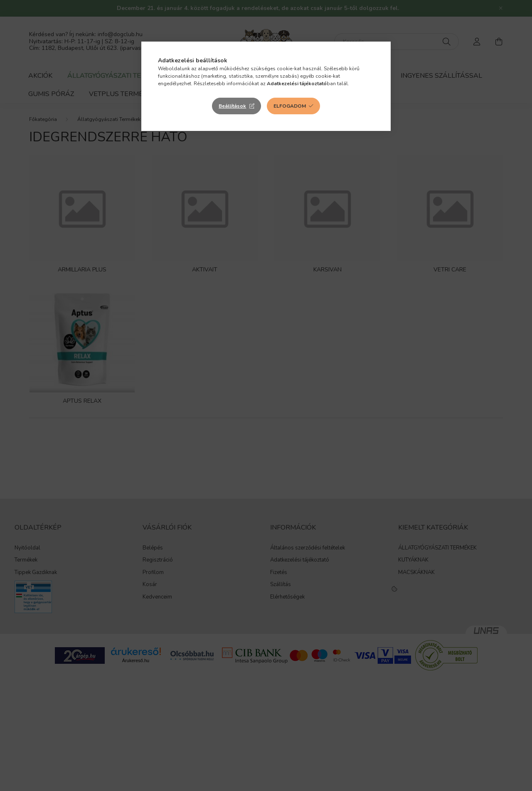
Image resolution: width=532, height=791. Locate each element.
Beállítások (232, 106)
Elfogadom (290, 106)
